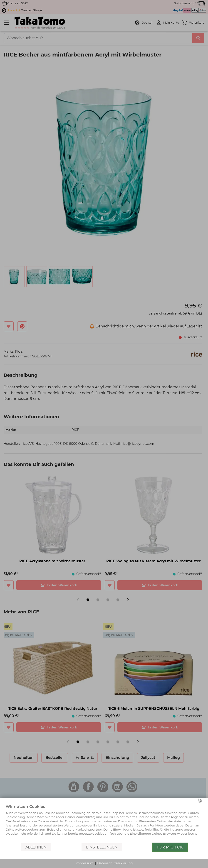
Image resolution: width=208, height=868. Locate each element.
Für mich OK (170, 847)
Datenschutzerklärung (115, 863)
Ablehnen (36, 847)
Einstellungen (102, 847)
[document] (104, 823)
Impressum (84, 863)
